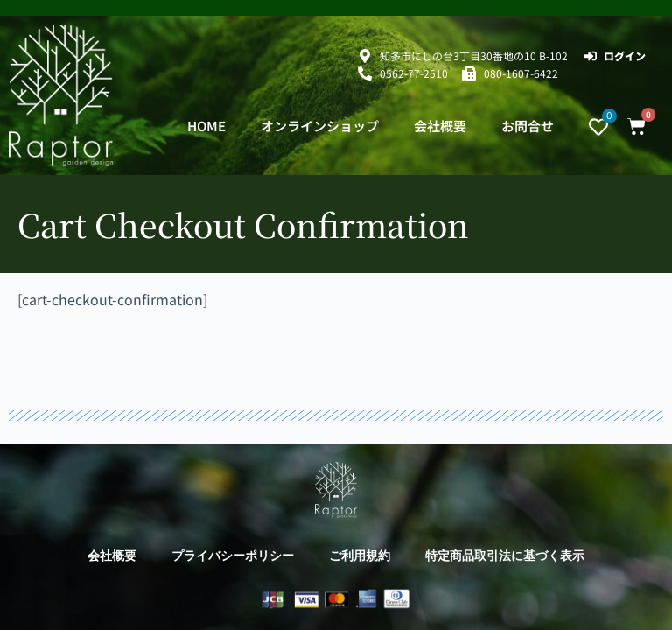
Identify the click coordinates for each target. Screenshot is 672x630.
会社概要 (440, 126)
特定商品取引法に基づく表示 (505, 556)
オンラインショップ (320, 126)
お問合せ (528, 126)
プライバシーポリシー (233, 556)
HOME (206, 126)
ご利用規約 (360, 556)
